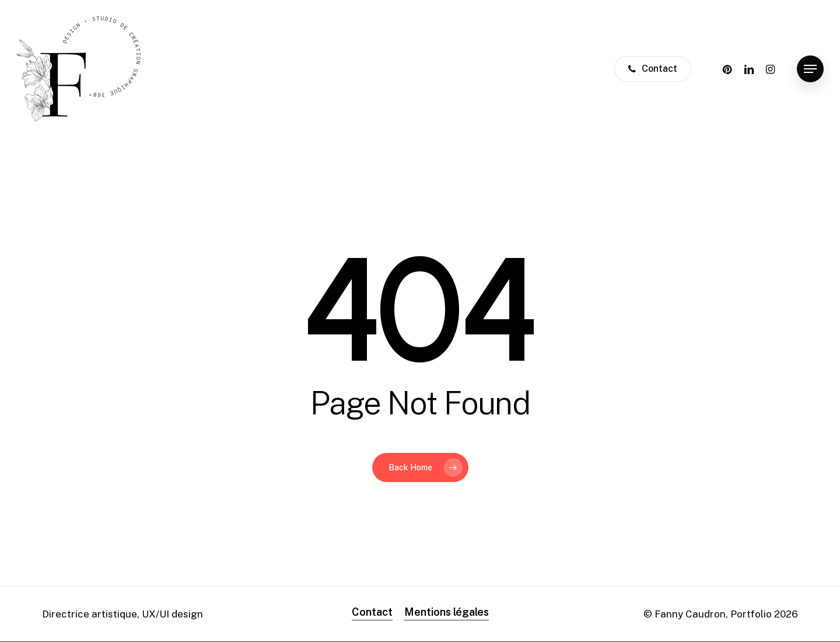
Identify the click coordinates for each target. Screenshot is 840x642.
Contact (372, 612)
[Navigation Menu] (810, 69)
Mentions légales (447, 612)
